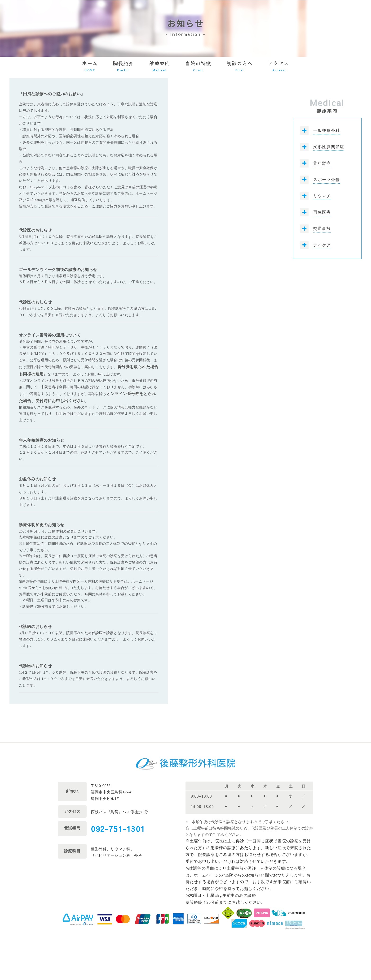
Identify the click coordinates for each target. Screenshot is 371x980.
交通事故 (322, 229)
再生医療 (322, 212)
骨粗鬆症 (322, 163)
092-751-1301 (118, 829)
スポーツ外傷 (327, 180)
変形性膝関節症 (329, 147)
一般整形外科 (327, 131)
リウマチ (322, 196)
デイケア (322, 245)
